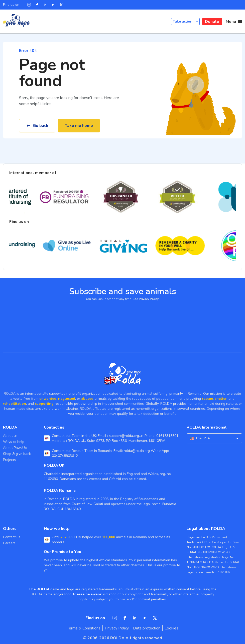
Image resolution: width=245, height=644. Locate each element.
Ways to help (14, 442)
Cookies (171, 628)
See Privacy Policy (146, 299)
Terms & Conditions (84, 628)
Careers (9, 543)
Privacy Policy (117, 628)
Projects (9, 460)
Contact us (12, 537)
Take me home (79, 126)
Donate (212, 22)
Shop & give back (17, 454)
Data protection (147, 628)
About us (10, 436)
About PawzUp (15, 448)
